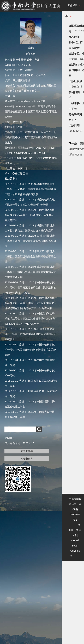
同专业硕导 (27, 459)
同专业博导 (27, 451)
